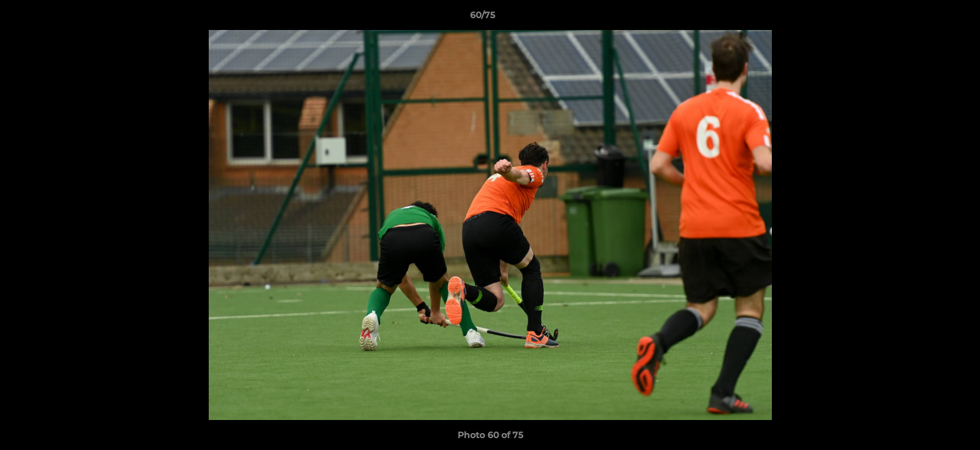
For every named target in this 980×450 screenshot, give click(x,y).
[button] (927, 18)
